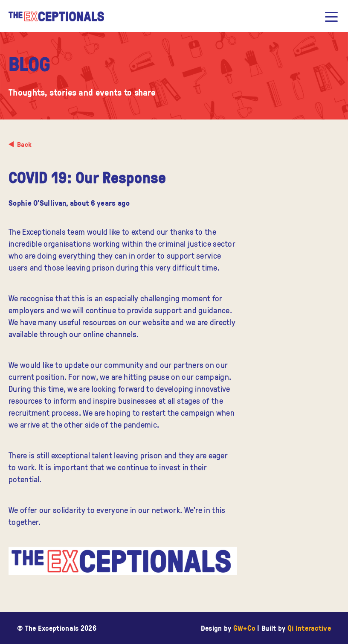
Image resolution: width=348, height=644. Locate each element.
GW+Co (245, 628)
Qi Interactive (309, 628)
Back (24, 144)
